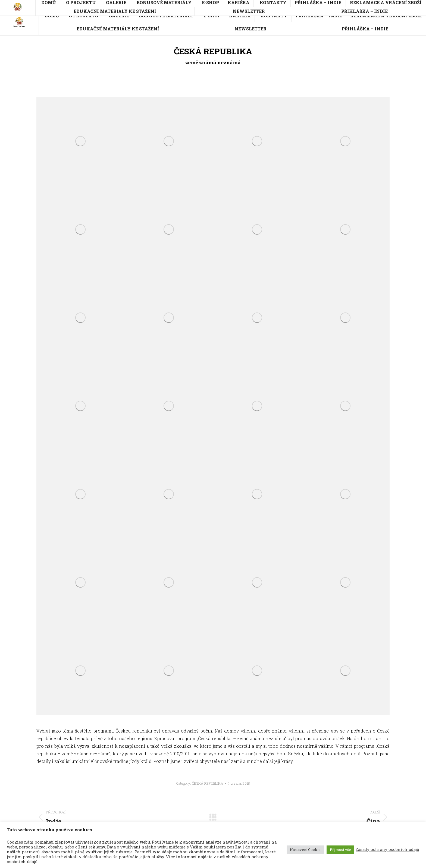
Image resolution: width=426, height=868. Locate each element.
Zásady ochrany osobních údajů (387, 850)
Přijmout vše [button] (340, 850)
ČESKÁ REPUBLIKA (208, 783)
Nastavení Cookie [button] (305, 850)
